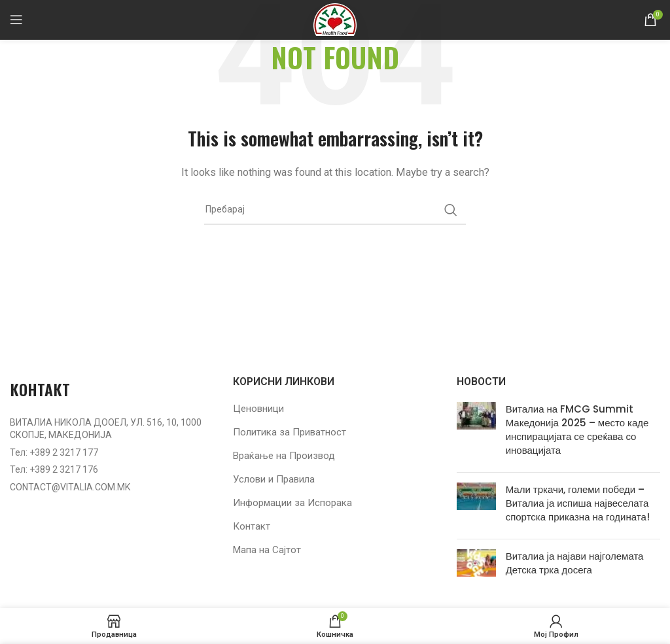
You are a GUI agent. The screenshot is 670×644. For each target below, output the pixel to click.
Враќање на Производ (284, 456)
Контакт (252, 526)
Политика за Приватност (290, 432)
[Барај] (335, 210)
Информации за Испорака (292, 503)
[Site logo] (335, 19)
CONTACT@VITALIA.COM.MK (70, 487)
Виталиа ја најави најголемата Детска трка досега (575, 563)
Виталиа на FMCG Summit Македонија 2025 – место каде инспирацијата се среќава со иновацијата (577, 430)
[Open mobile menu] (16, 20)
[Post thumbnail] (476, 432)
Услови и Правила (274, 479)
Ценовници (258, 409)
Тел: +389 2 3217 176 (54, 469)
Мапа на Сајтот (267, 550)
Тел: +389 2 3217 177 (54, 452)
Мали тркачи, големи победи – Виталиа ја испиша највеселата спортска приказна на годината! (578, 503)
